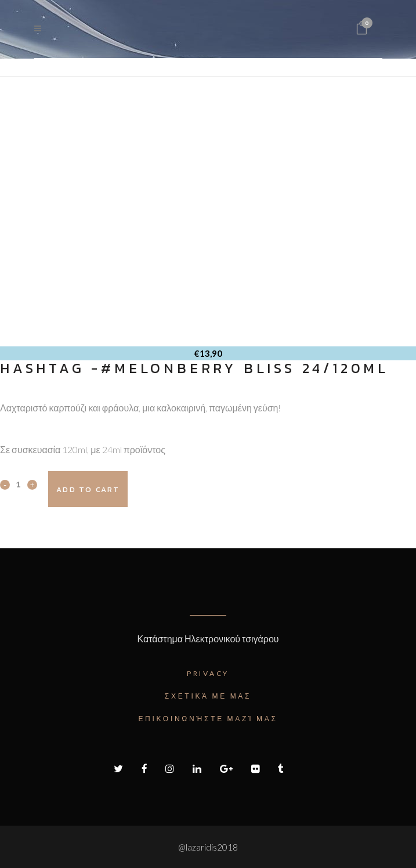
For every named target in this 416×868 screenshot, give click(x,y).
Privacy (208, 673)
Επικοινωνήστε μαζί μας (208, 719)
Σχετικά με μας (208, 696)
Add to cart (88, 489)
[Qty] (19, 484)
